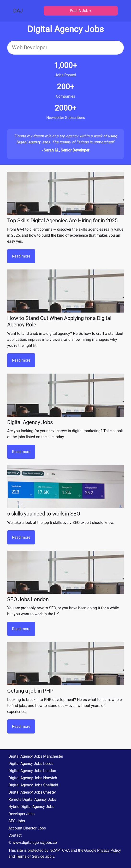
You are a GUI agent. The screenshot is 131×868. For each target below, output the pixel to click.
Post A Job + (81, 11)
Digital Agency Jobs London (32, 771)
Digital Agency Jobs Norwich (33, 778)
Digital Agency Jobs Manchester (36, 756)
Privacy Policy (109, 850)
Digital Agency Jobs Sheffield (33, 785)
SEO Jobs (17, 821)
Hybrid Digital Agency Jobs (31, 807)
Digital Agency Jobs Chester (32, 792)
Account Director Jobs (27, 828)
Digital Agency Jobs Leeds (31, 764)
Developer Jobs (21, 814)
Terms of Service (30, 856)
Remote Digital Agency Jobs (32, 799)
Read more (21, 256)
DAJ (18, 11)
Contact (15, 835)
